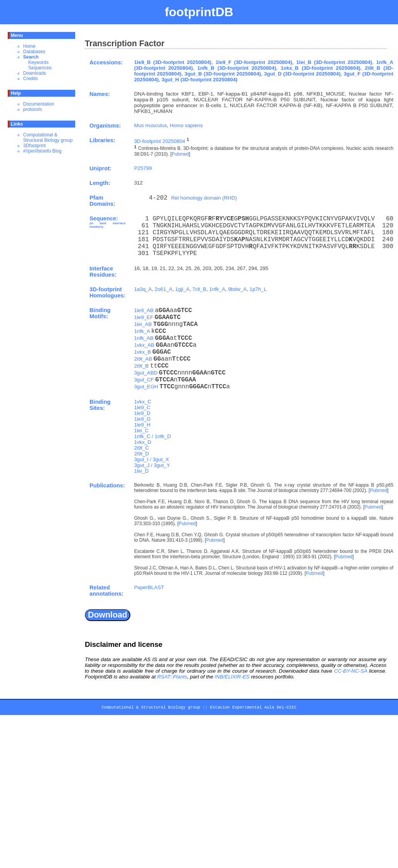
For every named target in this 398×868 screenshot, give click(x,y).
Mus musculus (151, 125)
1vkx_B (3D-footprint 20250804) (321, 68)
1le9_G (143, 419)
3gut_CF (144, 380)
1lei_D (142, 471)
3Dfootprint (35, 146)
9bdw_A (237, 289)
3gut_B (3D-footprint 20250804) (223, 74)
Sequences (40, 68)
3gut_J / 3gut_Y (152, 465)
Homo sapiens (186, 125)
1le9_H (142, 425)
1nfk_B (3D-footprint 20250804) (237, 68)
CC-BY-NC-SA (351, 671)
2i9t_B (142, 366)
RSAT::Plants (172, 677)
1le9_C (142, 407)
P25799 (143, 168)
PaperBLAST (149, 587)
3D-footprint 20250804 (160, 141)
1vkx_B (143, 352)
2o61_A (164, 289)
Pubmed (180, 154)
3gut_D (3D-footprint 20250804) (302, 74)
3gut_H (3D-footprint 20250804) (200, 80)
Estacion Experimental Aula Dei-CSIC (253, 709)
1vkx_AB (144, 345)
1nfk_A (218, 289)
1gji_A (182, 289)
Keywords (38, 62)
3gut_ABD (146, 373)
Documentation (39, 104)
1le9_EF (144, 317)
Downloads (35, 73)
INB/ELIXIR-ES (232, 677)
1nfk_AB (144, 338)
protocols (33, 109)
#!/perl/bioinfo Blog (42, 151)
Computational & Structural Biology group (48, 138)
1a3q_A (143, 289)
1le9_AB (144, 310)
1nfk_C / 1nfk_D (153, 436)
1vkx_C (143, 402)
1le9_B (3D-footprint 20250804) (173, 62)
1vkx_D (143, 442)
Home (29, 46)
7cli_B (199, 289)
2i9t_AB (143, 359)
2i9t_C (142, 448)
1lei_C (142, 431)
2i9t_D (142, 454)
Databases (34, 52)
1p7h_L (258, 289)
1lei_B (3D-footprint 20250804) (334, 62)
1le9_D (142, 413)
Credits (30, 79)
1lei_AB (143, 324)
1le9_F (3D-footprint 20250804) (254, 62)
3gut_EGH (146, 387)
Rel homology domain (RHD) (204, 198)
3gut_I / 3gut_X (152, 459)
